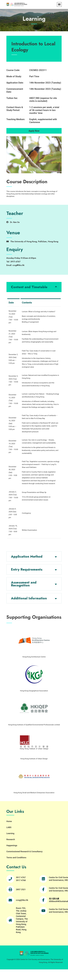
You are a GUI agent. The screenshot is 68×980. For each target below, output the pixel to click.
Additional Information (29, 598)
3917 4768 (21, 880)
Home (9, 821)
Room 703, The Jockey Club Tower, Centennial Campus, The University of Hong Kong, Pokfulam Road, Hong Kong (22, 920)
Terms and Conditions (16, 857)
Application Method (27, 556)
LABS (9, 827)
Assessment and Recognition (24, 584)
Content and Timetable (29, 287)
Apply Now (34, 131)
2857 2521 (21, 889)
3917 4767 (21, 877)
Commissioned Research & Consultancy (24, 851)
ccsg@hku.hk (22, 900)
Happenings (12, 845)
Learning (10, 833)
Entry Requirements (27, 569)
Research (11, 839)
